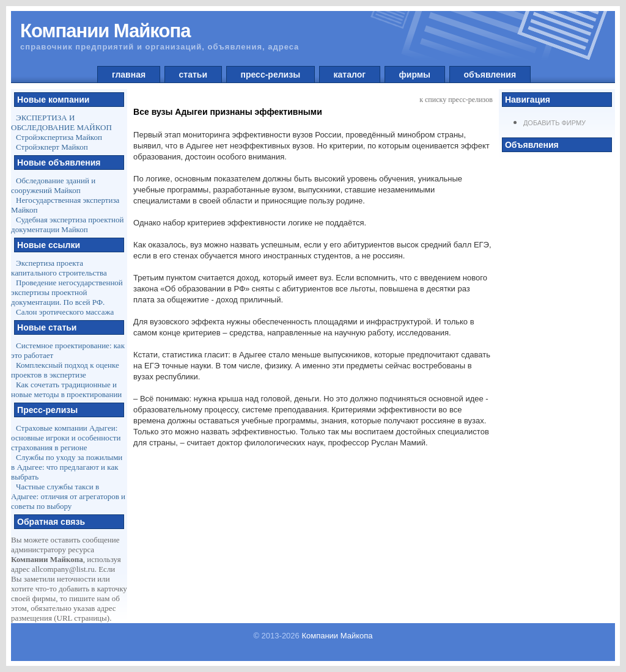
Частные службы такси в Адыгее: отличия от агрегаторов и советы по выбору (68, 496)
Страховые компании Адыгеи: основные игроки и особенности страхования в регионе (66, 438)
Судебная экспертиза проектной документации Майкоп (67, 225)
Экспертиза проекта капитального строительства (59, 268)
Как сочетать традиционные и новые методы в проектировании (66, 389)
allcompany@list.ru (63, 569)
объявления (490, 75)
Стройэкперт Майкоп (52, 147)
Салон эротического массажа (65, 312)
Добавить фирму (554, 123)
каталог (350, 75)
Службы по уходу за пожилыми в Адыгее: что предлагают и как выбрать (67, 467)
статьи (193, 75)
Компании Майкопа (337, 636)
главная (129, 75)
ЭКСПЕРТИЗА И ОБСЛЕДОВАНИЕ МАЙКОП (61, 122)
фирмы (415, 75)
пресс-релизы (271, 75)
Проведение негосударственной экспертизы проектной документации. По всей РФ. (67, 292)
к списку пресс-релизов (456, 100)
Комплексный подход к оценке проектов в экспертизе (65, 370)
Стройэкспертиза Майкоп (59, 137)
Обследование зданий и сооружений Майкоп (53, 185)
